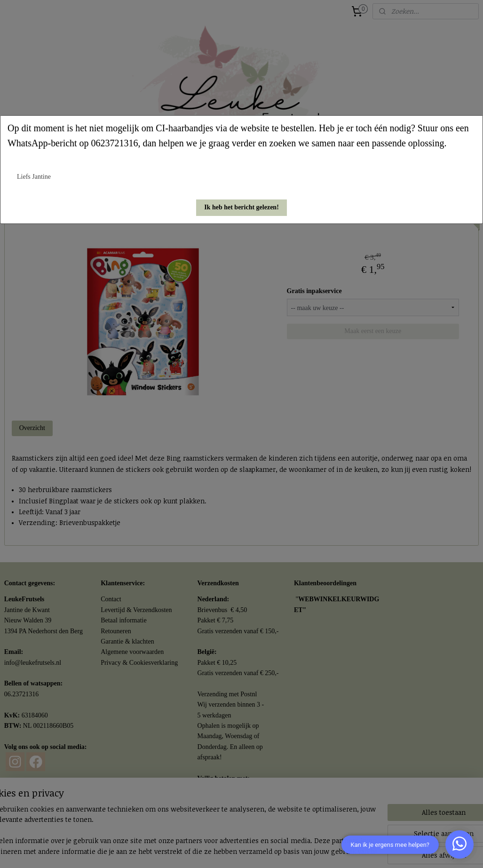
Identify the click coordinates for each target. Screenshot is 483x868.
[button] (241, 208)
